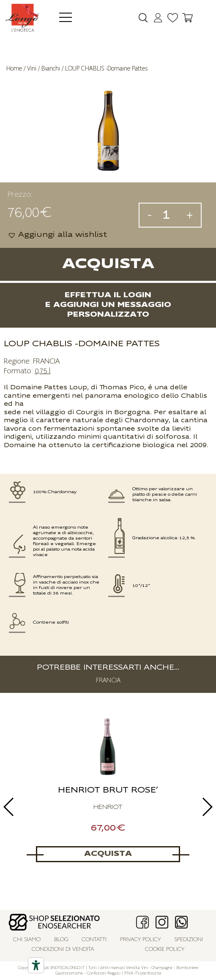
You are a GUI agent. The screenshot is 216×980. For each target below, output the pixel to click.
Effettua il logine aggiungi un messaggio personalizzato (108, 305)
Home (14, 69)
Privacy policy (140, 940)
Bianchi (51, 69)
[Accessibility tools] (36, 965)
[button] (57, 235)
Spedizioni (189, 940)
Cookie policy (165, 949)
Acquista (108, 264)
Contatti (94, 940)
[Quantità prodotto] (169, 215)
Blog (61, 940)
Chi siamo (27, 940)
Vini (32, 69)
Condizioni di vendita (63, 949)
